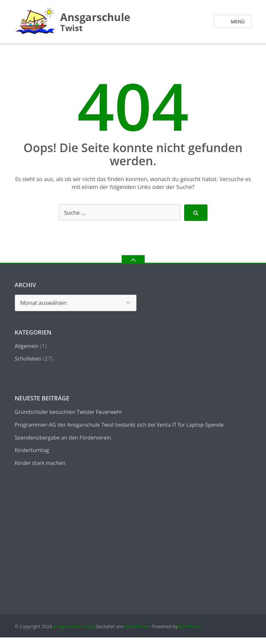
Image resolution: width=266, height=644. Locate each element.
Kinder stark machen (40, 463)
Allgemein (27, 346)
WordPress (189, 626)
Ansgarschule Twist (74, 626)
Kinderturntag (32, 450)
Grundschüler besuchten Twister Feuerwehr (69, 412)
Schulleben (28, 359)
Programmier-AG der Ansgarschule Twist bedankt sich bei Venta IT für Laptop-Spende (119, 425)
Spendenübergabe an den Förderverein (63, 438)
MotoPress (137, 626)
